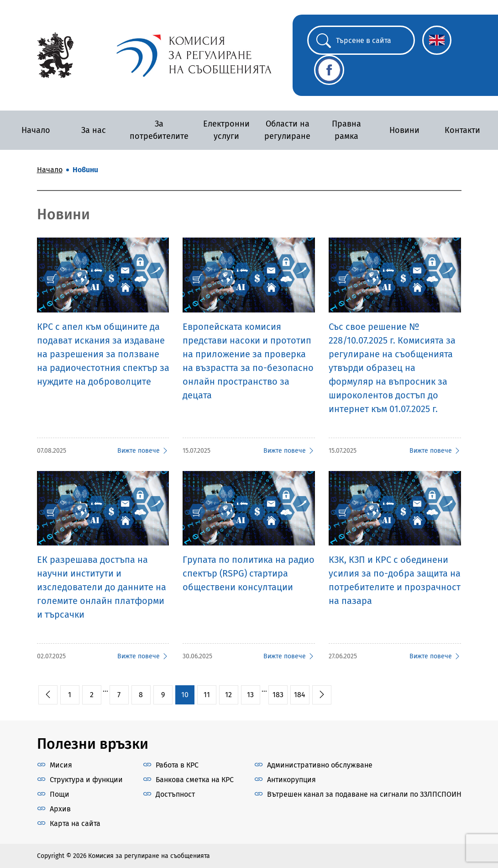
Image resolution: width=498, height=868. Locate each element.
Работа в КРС (177, 765)
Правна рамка (346, 130)
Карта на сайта (75, 823)
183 (278, 695)
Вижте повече (143, 451)
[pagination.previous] (48, 695)
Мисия (61, 765)
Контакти (462, 130)
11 (207, 695)
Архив (60, 809)
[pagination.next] (322, 695)
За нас (94, 130)
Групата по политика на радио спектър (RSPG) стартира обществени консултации (249, 573)
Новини (404, 130)
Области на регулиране (287, 130)
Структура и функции (86, 780)
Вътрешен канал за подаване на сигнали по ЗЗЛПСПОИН (364, 794)
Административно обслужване (320, 765)
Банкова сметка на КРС (195, 780)
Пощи (60, 794)
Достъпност (175, 794)
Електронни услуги (226, 130)
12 (228, 695)
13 (250, 695)
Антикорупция (291, 780)
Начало (36, 130)
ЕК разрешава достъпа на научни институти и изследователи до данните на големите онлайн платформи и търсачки (102, 587)
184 (300, 695)
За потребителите (159, 130)
